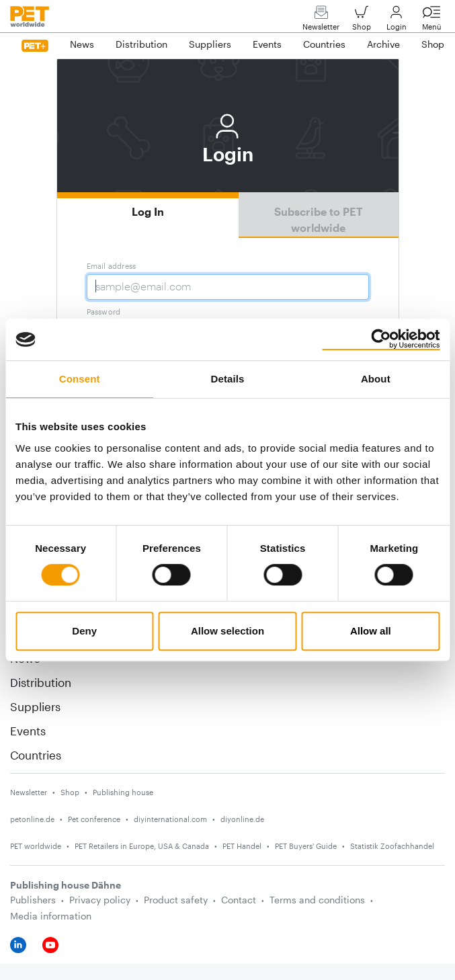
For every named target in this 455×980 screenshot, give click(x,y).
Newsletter (321, 21)
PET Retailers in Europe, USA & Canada (142, 846)
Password (104, 312)
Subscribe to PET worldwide (319, 219)
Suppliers (35, 706)
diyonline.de (242, 819)
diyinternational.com (170, 819)
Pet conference (94, 819)
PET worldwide (36, 846)
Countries (36, 755)
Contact (239, 900)
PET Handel (242, 846)
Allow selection (228, 631)
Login (397, 21)
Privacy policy (100, 900)
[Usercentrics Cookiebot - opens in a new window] (381, 339)
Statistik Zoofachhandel (392, 846)
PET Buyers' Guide (306, 846)
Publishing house (123, 792)
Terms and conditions (317, 900)
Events (28, 731)
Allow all (371, 631)
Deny (84, 631)
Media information (51, 916)
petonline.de (32, 819)
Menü (431, 21)
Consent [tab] (80, 379)
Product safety (176, 900)
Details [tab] (228, 379)
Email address (112, 266)
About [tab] (376, 379)
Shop (362, 21)
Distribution (41, 682)
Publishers (33, 900)
